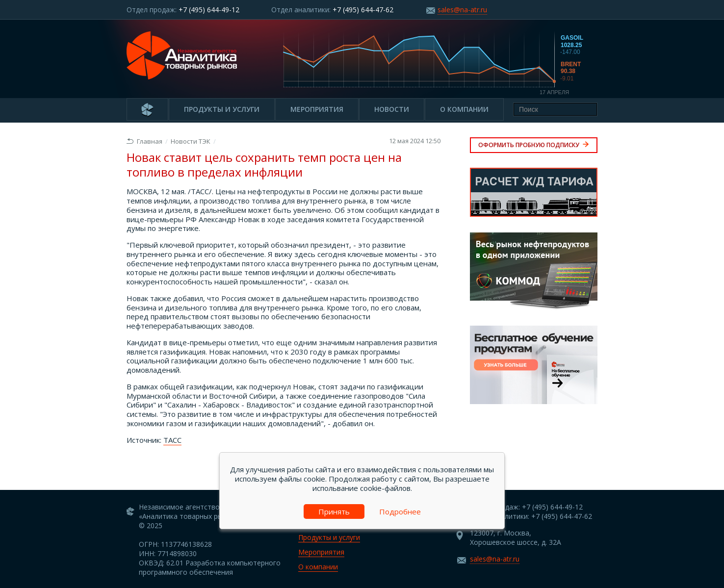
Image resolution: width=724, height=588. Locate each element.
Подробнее (400, 511)
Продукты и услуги (222, 109)
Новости (392, 109)
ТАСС (172, 440)
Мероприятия (317, 109)
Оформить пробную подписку (534, 145)
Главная (144, 141)
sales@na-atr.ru (462, 10)
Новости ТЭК (191, 141)
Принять (334, 511)
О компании (464, 109)
